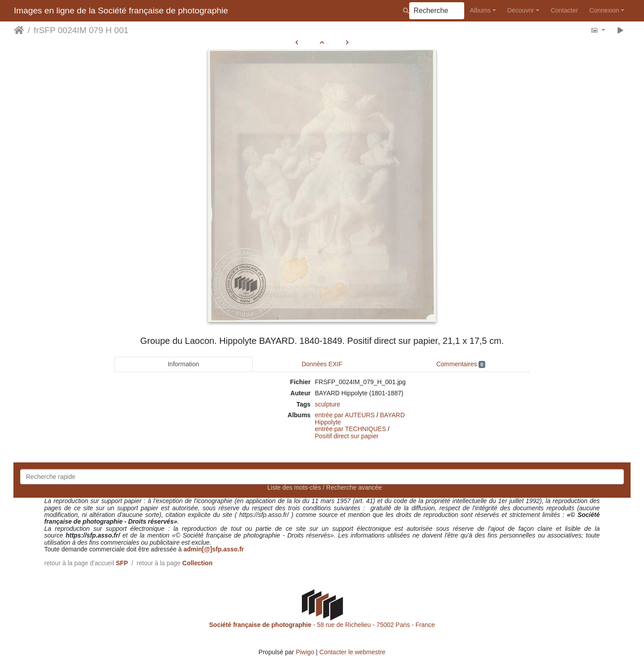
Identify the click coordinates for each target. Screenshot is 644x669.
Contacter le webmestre (352, 652)
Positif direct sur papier (347, 436)
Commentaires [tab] (460, 364)
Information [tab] (183, 364)
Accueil (19, 30)
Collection (198, 563)
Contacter (564, 10)
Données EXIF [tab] (322, 364)
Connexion (604, 10)
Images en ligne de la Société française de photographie (121, 11)
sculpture (328, 404)
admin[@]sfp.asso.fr (214, 549)
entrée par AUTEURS (345, 415)
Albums (481, 10)
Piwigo (305, 652)
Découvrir (521, 10)
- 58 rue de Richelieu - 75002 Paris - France (322, 625)
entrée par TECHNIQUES (350, 429)
